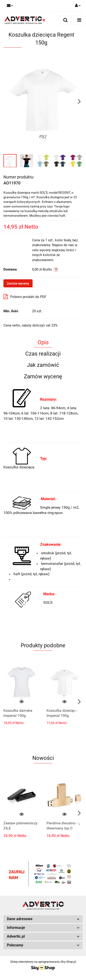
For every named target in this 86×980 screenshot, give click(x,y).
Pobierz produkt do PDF (25, 297)
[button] (43, 919)
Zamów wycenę (18, 283)
